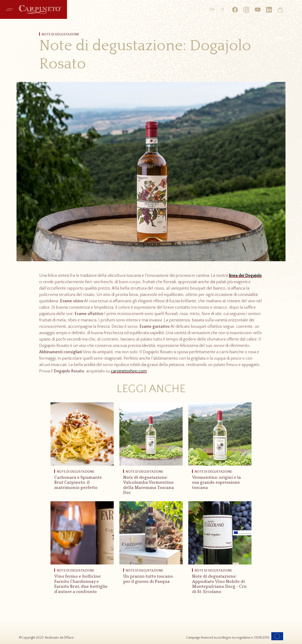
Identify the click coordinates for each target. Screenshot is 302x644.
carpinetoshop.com (129, 371)
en (212, 9)
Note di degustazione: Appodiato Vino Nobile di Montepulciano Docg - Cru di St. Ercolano (219, 584)
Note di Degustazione (75, 472)
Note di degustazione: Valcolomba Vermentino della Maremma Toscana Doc (149, 485)
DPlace (69, 638)
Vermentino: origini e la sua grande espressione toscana (216, 483)
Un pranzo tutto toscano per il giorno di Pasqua (148, 579)
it (223, 9)
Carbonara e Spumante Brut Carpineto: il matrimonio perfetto (78, 483)
